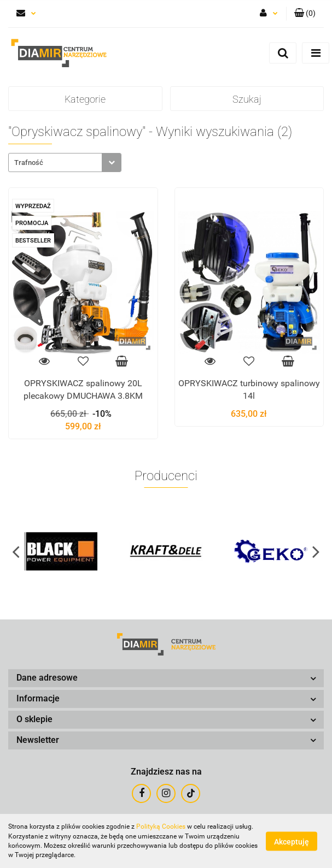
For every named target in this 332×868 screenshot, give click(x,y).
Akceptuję (292, 841)
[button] (305, 14)
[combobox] (65, 163)
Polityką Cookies (161, 826)
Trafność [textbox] (29, 163)
